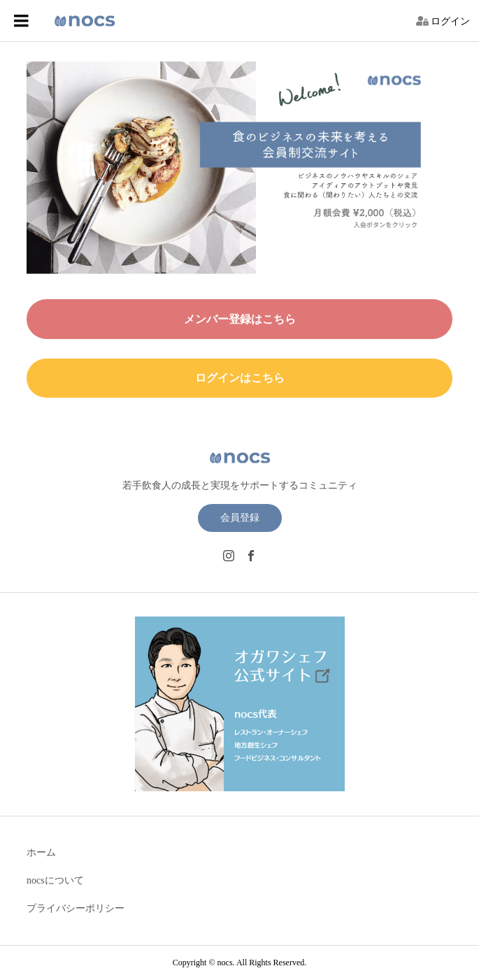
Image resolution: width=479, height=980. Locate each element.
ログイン (450, 21)
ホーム (41, 852)
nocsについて (55, 880)
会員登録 (240, 518)
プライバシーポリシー (76, 908)
